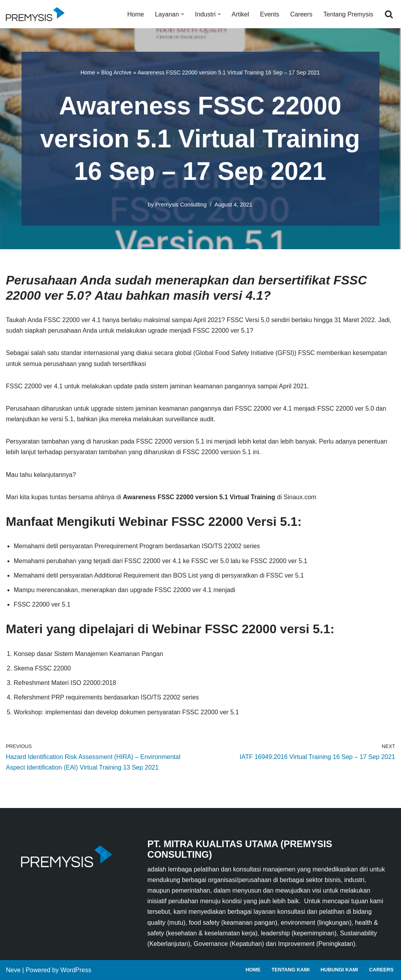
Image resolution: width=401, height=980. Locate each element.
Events (270, 14)
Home (136, 14)
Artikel (240, 14)
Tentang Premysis (348, 14)
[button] (182, 14)
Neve (13, 970)
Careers (301, 14)
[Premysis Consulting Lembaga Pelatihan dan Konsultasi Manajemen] (37, 14)
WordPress (76, 970)
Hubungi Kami (339, 970)
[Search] (389, 14)
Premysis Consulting (181, 205)
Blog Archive (116, 72)
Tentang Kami (290, 970)
